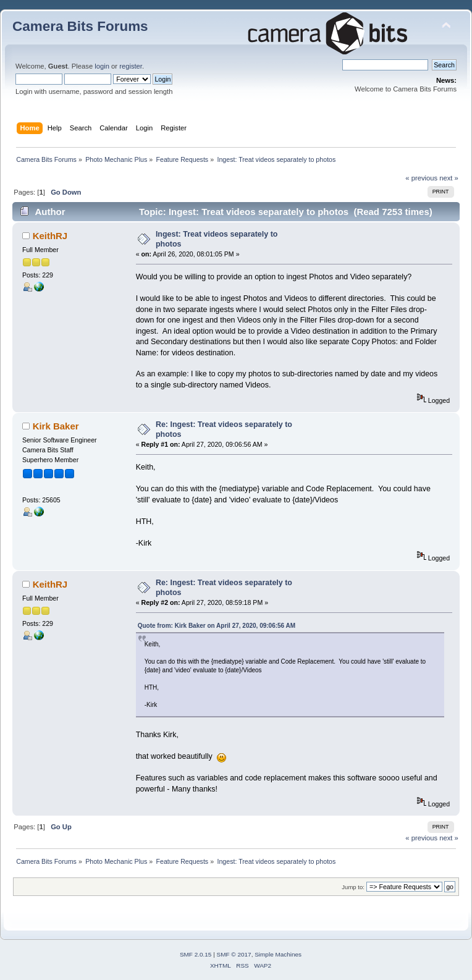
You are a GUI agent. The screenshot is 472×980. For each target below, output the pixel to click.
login (102, 66)
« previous (421, 178)
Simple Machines (278, 954)
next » (449, 178)
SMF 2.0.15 (196, 954)
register (131, 66)
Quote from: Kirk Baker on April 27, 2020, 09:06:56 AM (217, 626)
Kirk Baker (56, 426)
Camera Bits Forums (80, 26)
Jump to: (353, 887)
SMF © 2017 (234, 954)
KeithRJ (50, 236)
